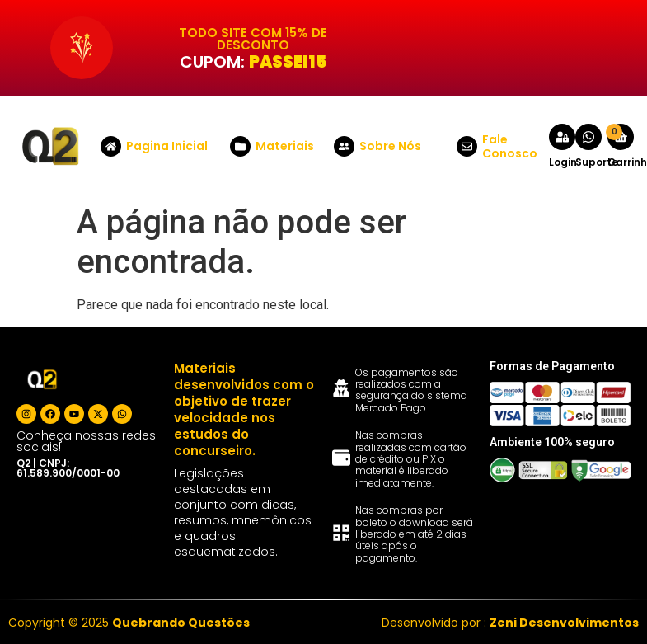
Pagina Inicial (167, 146)
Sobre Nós (390, 146)
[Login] (562, 137)
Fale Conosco (510, 146)
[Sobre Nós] (344, 146)
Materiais (285, 146)
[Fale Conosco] (467, 146)
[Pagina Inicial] (111, 146)
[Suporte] (588, 137)
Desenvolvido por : (510, 623)
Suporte (597, 162)
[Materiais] (240, 146)
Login (563, 162)
